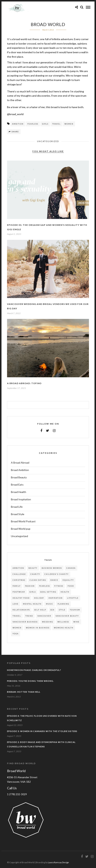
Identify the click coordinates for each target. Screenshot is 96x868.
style (62, 610)
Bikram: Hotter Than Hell (24, 692)
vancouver (44, 616)
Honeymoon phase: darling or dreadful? (34, 670)
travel (56, 124)
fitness (59, 586)
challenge (19, 574)
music (50, 604)
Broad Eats (17, 485)
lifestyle (73, 598)
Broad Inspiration (21, 499)
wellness (63, 622)
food (71, 586)
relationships (21, 610)
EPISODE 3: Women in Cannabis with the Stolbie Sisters (42, 731)
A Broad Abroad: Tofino (24, 383)
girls (45, 124)
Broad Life (17, 507)
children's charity (57, 574)
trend (29, 616)
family (17, 586)
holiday (39, 598)
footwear (19, 592)
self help (40, 610)
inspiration (56, 598)
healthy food (21, 598)
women (69, 124)
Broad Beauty (19, 477)
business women (52, 568)
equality (68, 580)
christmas (19, 580)
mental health (32, 604)
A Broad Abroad (20, 463)
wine (76, 622)
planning (63, 604)
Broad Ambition (20, 470)
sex (52, 610)
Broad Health (19, 492)
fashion (30, 586)
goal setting (48, 592)
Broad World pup (21, 529)
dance (54, 580)
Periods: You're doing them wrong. (30, 681)
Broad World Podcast (23, 521)
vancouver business (25, 622)
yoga (16, 634)
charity (35, 574)
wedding (48, 622)
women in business (38, 628)
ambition (18, 124)
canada (71, 568)
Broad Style (18, 514)
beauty (33, 568)
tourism (75, 610)
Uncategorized (48, 141)
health (65, 592)
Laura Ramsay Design (58, 862)
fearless (33, 124)
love (16, 604)
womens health (64, 628)
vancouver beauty (67, 616)
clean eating (38, 580)
